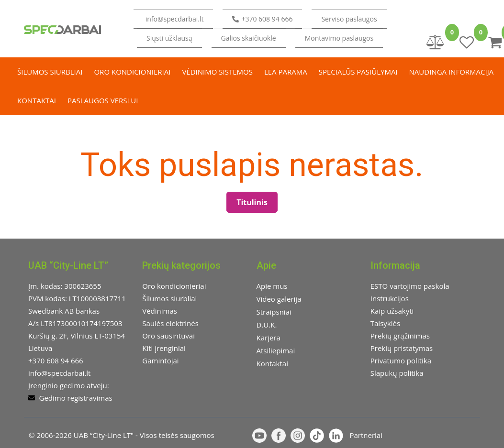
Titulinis (252, 202)
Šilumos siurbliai (50, 72)
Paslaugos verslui (103, 100)
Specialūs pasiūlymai (358, 72)
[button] (169, 38)
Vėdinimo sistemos (217, 72)
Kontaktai (37, 100)
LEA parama (286, 72)
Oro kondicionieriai (132, 72)
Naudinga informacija (452, 72)
